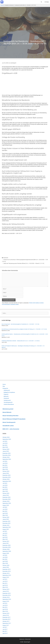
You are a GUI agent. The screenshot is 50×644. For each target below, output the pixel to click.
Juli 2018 (5, 603)
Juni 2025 (5, 443)
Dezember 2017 (7, 617)
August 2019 (6, 577)
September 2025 (7, 439)
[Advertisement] (25, 27)
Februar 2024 (6, 471)
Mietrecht (6, 396)
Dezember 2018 (7, 593)
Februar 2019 (6, 589)
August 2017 (6, 625)
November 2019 (7, 571)
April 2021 (5, 537)
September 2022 (7, 503)
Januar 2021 (6, 543)
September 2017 (7, 623)
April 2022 (5, 513)
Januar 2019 (6, 591)
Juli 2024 (5, 461)
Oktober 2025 (6, 437)
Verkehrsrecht (7, 400)
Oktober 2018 (6, 597)
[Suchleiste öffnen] (41, 2)
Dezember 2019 (7, 569)
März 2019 (5, 587)
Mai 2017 (5, 631)
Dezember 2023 (7, 475)
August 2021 (6, 529)
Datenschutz (28, 639)
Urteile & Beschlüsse (9, 404)
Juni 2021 (5, 533)
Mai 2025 (5, 445)
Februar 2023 (6, 493)
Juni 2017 (5, 629)
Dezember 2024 (7, 453)
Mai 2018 (5, 607)
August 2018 (6, 601)
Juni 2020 (5, 557)
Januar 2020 (6, 567)
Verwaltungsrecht (8, 402)
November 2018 (7, 595)
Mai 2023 (5, 487)
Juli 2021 (5, 531)
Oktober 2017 (6, 621)
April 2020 (5, 561)
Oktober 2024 (6, 457)
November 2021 (7, 523)
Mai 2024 (5, 465)
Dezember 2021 (7, 521)
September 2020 (7, 551)
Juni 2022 (5, 509)
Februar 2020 (6, 565)
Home (4, 384)
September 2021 (7, 527)
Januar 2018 (6, 615)
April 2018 (5, 609)
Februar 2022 (6, 517)
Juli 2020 (5, 555)
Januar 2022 (6, 519)
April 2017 (5, 633)
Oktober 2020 (6, 549)
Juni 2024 (5, 463)
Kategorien (5, 388)
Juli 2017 (5, 627)
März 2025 (5, 447)
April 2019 (5, 585)
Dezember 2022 (7, 497)
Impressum (22, 639)
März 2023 (5, 491)
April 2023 (5, 489)
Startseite (2, 5)
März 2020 (5, 563)
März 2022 (5, 515)
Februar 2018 (6, 613)
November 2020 (7, 547)
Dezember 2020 (7, 545)
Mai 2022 (5, 511)
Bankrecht (6, 258)
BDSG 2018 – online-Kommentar (11, 429)
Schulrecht (6, 398)
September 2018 (7, 599)
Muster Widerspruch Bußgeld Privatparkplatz (14, 419)
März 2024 (5, 469)
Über (4, 386)
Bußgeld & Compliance (9, 392)
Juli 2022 (5, 507)
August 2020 (6, 553)
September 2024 (7, 459)
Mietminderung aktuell (8, 409)
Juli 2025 (5, 441)
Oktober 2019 (6, 573)
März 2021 (5, 539)
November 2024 (7, 455)
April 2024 (5, 467)
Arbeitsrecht (7, 390)
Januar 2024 (6, 473)
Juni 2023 (5, 485)
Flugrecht (6, 394)
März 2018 (5, 611)
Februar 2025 (6, 449)
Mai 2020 (5, 559)
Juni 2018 (5, 605)
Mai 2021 (5, 535)
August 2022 (6, 505)
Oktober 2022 (6, 501)
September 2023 (7, 481)
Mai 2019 (5, 583)
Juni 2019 (5, 581)
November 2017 (7, 619)
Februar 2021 (6, 541)
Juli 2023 (5, 483)
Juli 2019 (5, 579)
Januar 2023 (6, 495)
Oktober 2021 (6, 525)
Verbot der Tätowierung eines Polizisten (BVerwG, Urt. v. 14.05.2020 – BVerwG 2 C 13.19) (24, 263)
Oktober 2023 (6, 479)
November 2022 (7, 499)
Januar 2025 (6, 451)
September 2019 (7, 575)
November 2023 (7, 477)
